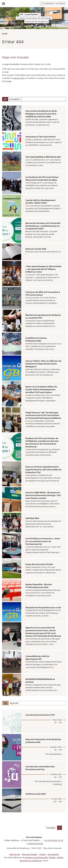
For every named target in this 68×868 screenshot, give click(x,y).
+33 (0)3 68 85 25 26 (53, 840)
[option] (34, 118)
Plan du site (15, 854)
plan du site (19, 78)
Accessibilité (53, 854)
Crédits (42, 854)
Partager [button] (51, 828)
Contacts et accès (35, 844)
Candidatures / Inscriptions (53, 3)
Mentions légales (30, 854)
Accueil (5, 33)
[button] (60, 828)
